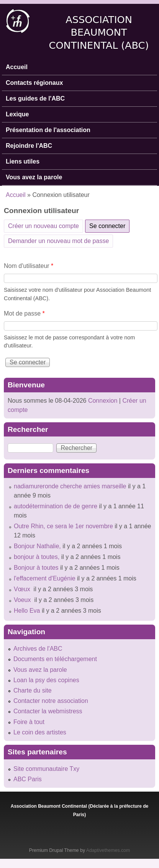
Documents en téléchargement (55, 659)
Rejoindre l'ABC (29, 146)
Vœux (23, 589)
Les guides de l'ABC (35, 98)
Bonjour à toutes (36, 568)
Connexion (102, 401)
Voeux (23, 600)
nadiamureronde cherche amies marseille (70, 486)
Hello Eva (27, 611)
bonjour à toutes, (37, 557)
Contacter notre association (51, 701)
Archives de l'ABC (38, 649)
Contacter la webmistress (48, 711)
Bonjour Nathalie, (37, 546)
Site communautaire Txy (46, 769)
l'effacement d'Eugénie (45, 578)
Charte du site (33, 690)
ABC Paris (28, 779)
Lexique (17, 114)
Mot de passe (24, 313)
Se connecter (109, 225)
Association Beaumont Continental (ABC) (99, 32)
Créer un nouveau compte (43, 226)
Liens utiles (23, 161)
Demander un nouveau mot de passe (58, 241)
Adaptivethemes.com (108, 850)
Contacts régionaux (34, 83)
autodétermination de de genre (56, 506)
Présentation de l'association (48, 130)
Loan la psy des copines (46, 680)
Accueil (17, 67)
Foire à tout (29, 722)
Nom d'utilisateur (29, 266)
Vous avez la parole (34, 177)
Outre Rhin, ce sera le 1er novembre (63, 526)
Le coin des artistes (40, 732)
